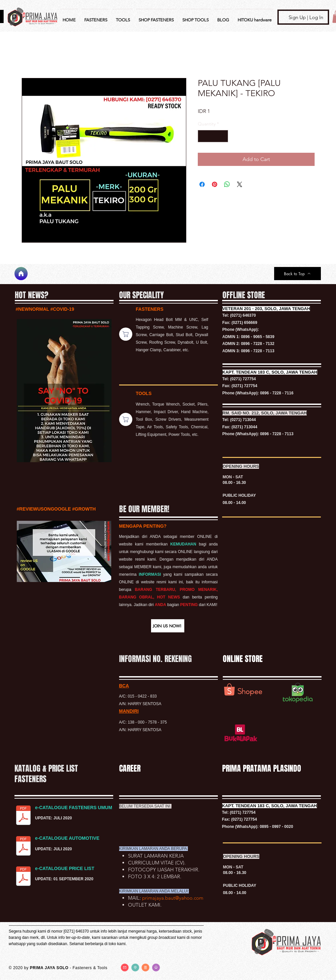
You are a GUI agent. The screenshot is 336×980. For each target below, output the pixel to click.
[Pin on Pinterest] (215, 184)
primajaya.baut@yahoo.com (173, 898)
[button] (168, 626)
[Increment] (223, 136)
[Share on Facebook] (202, 184)
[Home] (21, 274)
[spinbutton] (213, 136)
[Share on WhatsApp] (227, 184)
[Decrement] (203, 136)
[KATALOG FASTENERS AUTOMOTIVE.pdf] (23, 847)
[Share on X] (240, 184)
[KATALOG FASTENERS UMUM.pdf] (23, 816)
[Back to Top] (297, 274)
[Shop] (126, 334)
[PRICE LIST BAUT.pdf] (23, 877)
